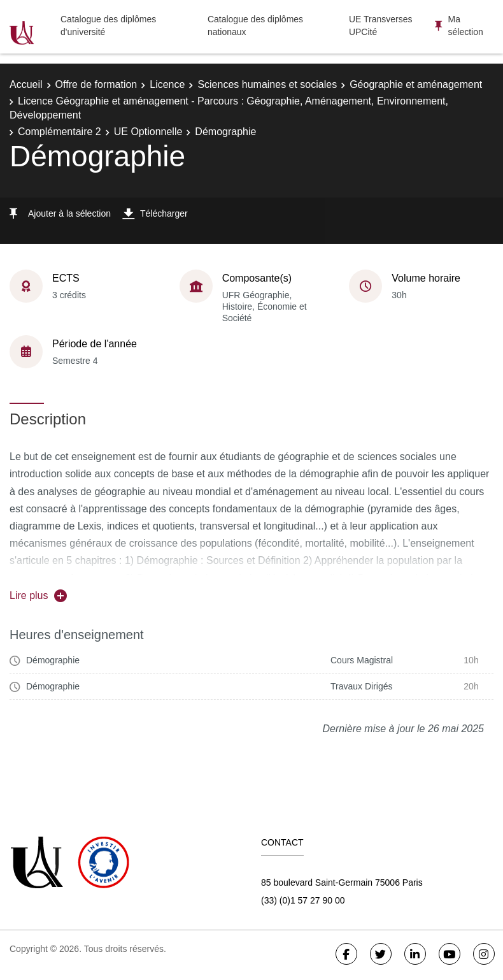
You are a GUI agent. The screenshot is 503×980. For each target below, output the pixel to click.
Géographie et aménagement (416, 84)
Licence (167, 84)
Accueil (26, 84)
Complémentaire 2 (60, 132)
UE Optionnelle (148, 132)
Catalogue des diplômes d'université (108, 25)
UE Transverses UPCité (381, 25)
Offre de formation (96, 84)
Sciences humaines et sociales (267, 84)
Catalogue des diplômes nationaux (255, 25)
